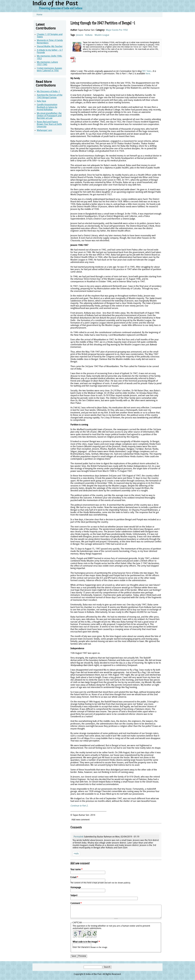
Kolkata (89, 35)
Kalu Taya (41, 101)
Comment (76, 903)
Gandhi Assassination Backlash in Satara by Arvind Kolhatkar (47, 107)
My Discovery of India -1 (48, 92)
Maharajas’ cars (44, 130)
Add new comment (81, 820)
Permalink (79, 837)
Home (39, 15)
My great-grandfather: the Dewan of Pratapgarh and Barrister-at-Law (49, 116)
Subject (74, 896)
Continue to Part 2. (79, 806)
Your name (76, 870)
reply (76, 854)
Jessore (80, 35)
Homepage (76, 888)
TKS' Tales (147, 71)
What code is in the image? (86, 942)
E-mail (74, 877)
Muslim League (102, 35)
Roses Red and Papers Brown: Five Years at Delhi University (49, 124)
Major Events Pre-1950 (117, 30)
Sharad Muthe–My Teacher (50, 47)
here (148, 74)
